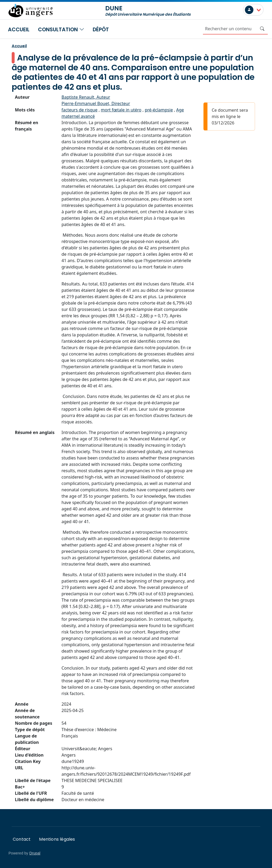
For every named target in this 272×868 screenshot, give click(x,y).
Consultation (61, 30)
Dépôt (101, 30)
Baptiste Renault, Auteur (86, 97)
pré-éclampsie (159, 110)
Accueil (19, 30)
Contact (22, 839)
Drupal (35, 853)
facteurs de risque (80, 110)
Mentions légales (57, 839)
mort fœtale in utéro (121, 110)
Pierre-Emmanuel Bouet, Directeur (96, 103)
